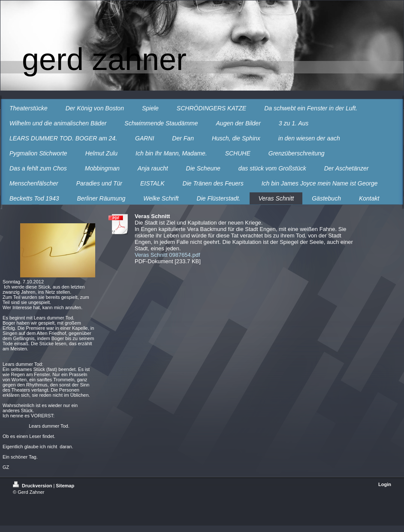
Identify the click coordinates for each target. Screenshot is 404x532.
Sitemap (65, 486)
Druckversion (33, 486)
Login (385, 484)
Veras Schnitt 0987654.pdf (167, 255)
